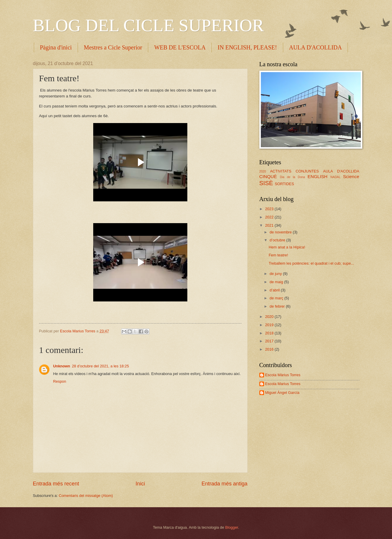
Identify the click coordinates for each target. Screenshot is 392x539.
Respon (60, 381)
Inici (140, 484)
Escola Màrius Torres (283, 375)
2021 (270, 225)
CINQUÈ (268, 176)
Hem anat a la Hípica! (287, 247)
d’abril (275, 290)
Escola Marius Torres (283, 384)
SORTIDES (284, 184)
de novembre (281, 232)
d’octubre (278, 240)
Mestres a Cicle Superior (113, 47)
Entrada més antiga (224, 484)
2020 (263, 171)
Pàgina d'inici (56, 47)
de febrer (278, 306)
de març (277, 298)
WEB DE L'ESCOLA (180, 47)
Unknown (62, 366)
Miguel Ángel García (282, 393)
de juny (276, 274)
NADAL (336, 177)
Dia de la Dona (292, 177)
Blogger (232, 527)
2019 (270, 325)
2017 (270, 341)
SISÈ (266, 183)
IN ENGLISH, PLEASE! (247, 47)
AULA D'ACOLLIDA (341, 171)
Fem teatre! (278, 255)
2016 (270, 349)
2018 (270, 333)
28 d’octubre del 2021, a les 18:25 (100, 366)
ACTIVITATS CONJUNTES (294, 171)
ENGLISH (318, 176)
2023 (270, 209)
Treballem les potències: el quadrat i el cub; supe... (311, 263)
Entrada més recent (56, 484)
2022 (270, 217)
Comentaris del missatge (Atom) (86, 496)
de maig (277, 282)
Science (351, 176)
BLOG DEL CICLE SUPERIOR (149, 25)
